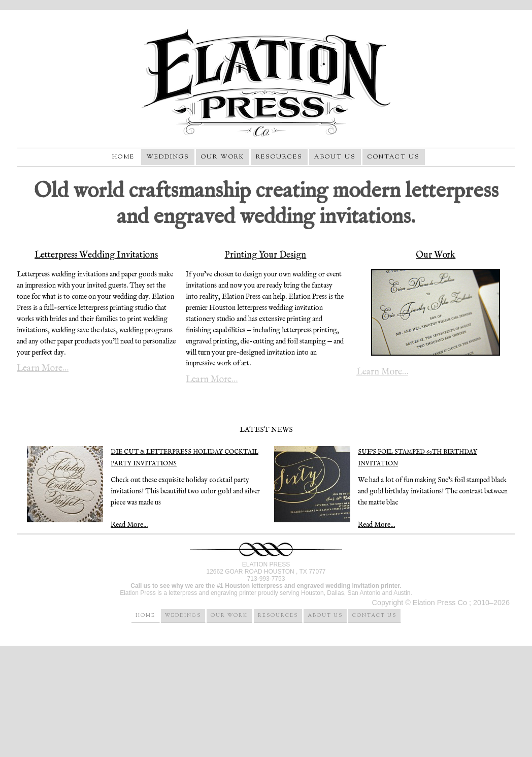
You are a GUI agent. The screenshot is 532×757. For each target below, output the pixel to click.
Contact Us (394, 157)
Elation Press (266, 82)
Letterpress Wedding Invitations (96, 255)
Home (123, 157)
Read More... (376, 525)
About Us (335, 157)
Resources (279, 157)
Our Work (223, 157)
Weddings (168, 157)
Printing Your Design (265, 255)
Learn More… (43, 369)
